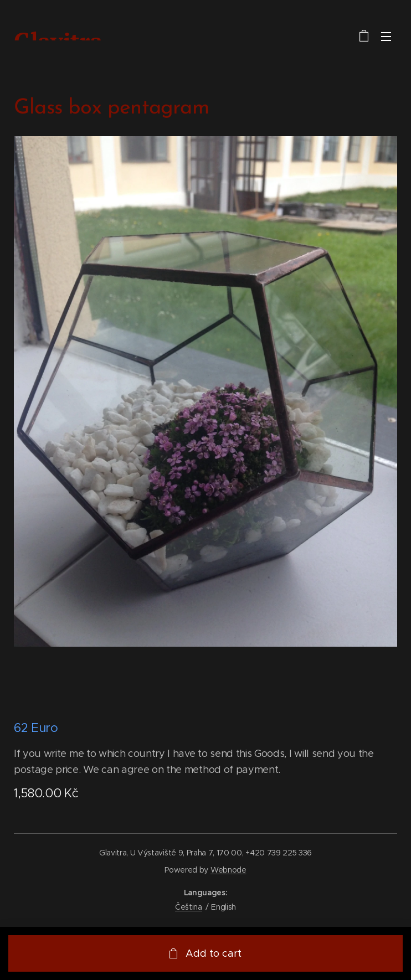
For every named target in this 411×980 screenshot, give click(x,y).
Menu (386, 37)
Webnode (228, 870)
